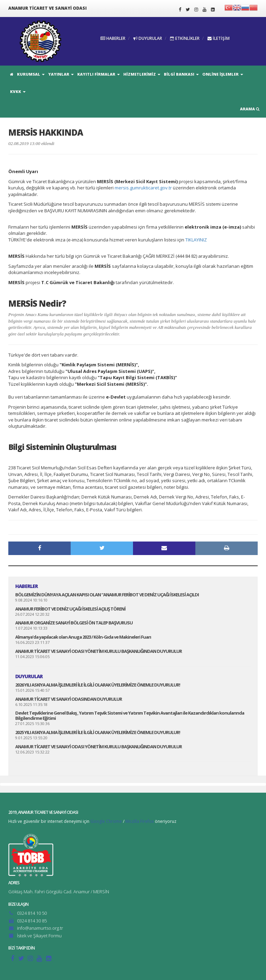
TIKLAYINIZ (196, 240)
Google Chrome (106, 821)
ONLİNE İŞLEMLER (223, 74)
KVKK (18, 91)
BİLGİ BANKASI (181, 74)
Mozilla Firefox (140, 821)
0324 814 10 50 (32, 913)
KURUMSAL (31, 74)
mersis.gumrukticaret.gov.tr (143, 188)
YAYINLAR (61, 74)
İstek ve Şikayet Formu (39, 936)
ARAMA (250, 109)
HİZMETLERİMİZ (142, 74)
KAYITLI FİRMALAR (99, 74)
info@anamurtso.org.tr (40, 928)
